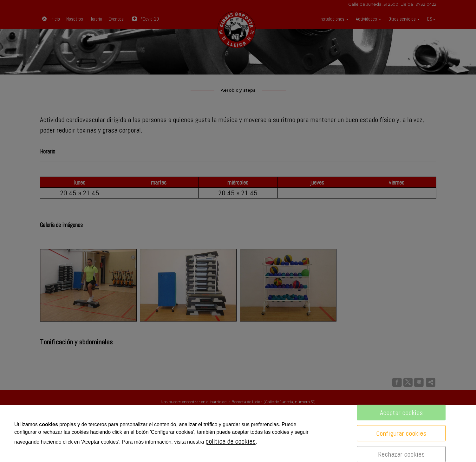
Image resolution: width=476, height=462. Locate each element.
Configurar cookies (401, 433)
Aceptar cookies (401, 413)
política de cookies (231, 441)
